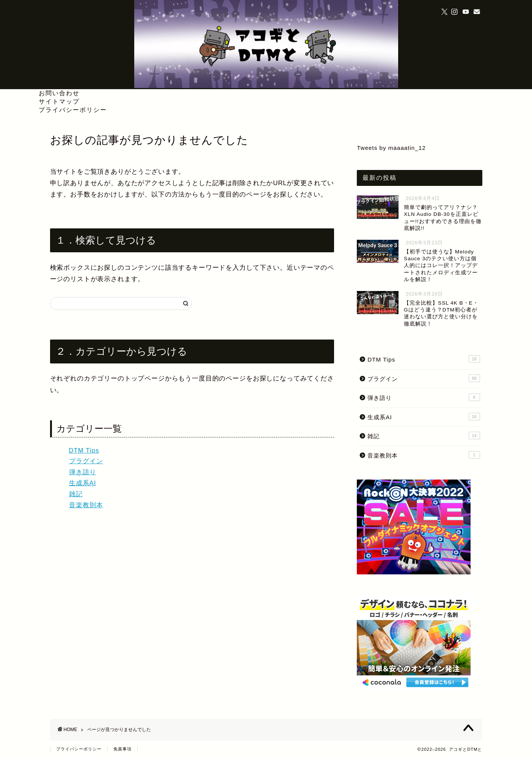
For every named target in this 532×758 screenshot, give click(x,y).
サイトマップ (59, 101)
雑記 (76, 494)
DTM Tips (84, 451)
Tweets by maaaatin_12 (391, 148)
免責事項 (122, 749)
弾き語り (83, 472)
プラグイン (86, 461)
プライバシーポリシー (73, 110)
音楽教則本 (86, 505)
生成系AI (83, 483)
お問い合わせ (59, 93)
